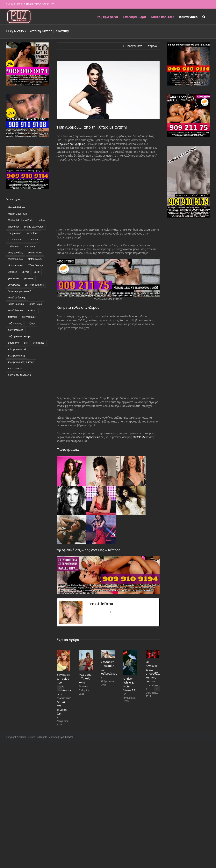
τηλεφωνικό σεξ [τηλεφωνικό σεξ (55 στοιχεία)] (16, 356)
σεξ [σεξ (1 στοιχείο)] (26, 343)
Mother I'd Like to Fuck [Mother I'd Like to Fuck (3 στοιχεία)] (20, 220)
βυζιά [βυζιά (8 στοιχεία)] (37, 272)
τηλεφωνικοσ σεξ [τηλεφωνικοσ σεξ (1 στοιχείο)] (17, 349)
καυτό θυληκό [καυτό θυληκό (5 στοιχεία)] (15, 311)
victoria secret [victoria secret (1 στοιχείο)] (16, 266)
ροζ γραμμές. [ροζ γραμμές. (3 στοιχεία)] (29, 317)
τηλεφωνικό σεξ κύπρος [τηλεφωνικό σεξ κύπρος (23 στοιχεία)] (21, 362)
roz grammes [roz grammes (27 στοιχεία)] (15, 233)
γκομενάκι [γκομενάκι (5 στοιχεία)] (13, 278)
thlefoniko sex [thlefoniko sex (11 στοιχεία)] (15, 259)
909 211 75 (48, 4)
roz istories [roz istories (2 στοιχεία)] (33, 233)
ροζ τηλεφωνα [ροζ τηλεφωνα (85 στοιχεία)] (16, 330)
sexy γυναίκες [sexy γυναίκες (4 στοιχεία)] (15, 253)
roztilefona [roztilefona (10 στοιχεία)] (14, 246)
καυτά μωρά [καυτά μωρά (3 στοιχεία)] (36, 304)
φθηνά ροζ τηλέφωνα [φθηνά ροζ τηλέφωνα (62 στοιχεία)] (19, 375)
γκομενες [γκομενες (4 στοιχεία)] (29, 278)
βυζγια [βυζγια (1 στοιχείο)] (25, 272)
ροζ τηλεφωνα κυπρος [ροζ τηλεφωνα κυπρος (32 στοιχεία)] (20, 336)
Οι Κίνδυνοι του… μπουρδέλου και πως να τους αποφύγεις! (154, 673)
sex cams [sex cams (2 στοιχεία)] (29, 246)
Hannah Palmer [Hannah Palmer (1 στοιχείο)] (17, 207)
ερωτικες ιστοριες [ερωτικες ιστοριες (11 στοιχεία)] (34, 285)
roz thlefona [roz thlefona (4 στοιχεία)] (14, 240)
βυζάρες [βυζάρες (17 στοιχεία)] (12, 272)
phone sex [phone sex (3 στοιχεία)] (14, 227)
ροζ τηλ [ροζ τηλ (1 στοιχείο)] (31, 323)
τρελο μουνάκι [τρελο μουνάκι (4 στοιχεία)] (16, 369)
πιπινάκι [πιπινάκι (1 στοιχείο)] (12, 317)
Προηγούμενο (134, 46)
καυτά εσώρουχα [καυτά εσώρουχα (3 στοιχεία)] (17, 298)
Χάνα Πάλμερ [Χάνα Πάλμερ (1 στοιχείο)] (36, 266)
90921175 (139, 437)
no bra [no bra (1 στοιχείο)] (41, 220)
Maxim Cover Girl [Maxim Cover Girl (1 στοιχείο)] (17, 214)
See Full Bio (100, 612)
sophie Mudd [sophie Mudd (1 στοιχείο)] (35, 253)
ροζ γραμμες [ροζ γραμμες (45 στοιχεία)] (15, 323)
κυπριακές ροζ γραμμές (71, 144)
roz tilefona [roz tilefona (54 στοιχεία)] (32, 240)
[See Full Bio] (111, 612)
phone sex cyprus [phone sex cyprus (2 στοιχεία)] (34, 227)
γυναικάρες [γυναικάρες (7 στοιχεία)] (14, 285)
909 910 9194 (24, 4)
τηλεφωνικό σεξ (96, 437)
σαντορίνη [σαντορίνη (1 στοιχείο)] (13, 343)
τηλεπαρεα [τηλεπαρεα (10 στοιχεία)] (39, 343)
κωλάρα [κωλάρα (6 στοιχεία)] (32, 311)
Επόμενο (151, 46)
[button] (204, 17)
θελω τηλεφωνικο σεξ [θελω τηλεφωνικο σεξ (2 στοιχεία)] (20, 291)
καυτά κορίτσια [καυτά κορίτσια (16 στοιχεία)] (16, 304)
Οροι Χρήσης (66, 737)
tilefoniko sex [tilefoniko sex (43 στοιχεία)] (35, 259)
